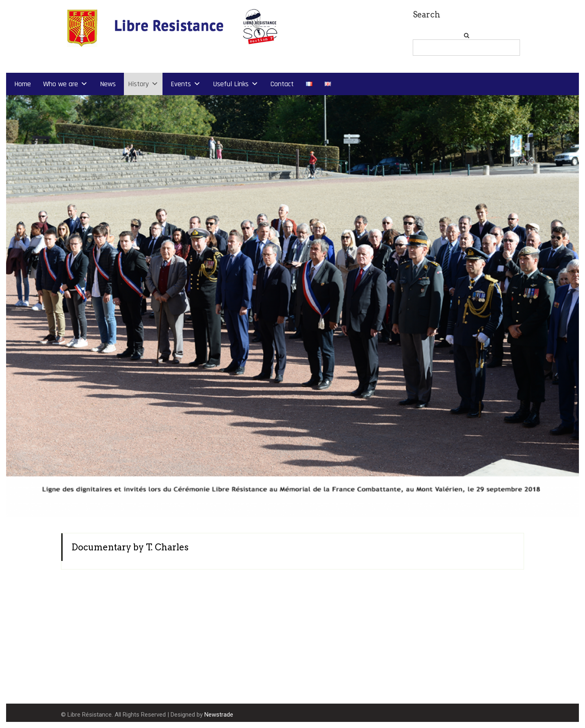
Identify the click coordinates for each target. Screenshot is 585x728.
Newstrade (219, 715)
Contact (282, 84)
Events (181, 84)
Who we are (61, 84)
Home (23, 84)
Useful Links (231, 84)
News (108, 84)
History (138, 84)
